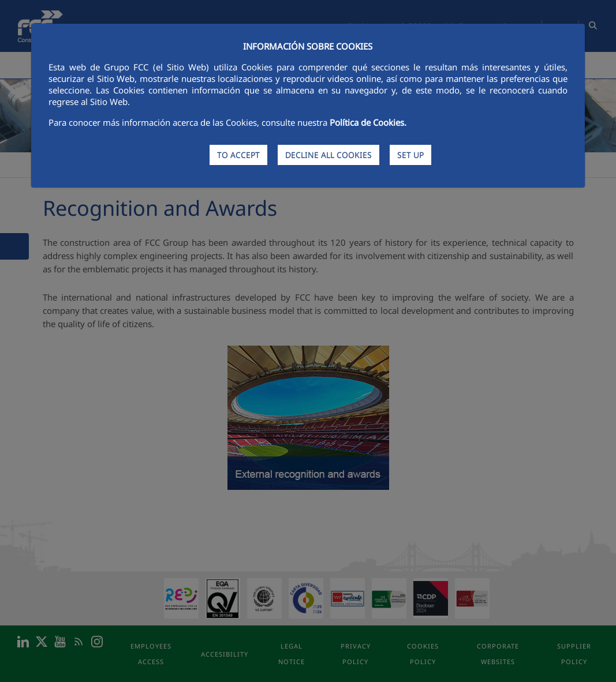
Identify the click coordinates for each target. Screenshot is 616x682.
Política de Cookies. (368, 122)
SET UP (410, 155)
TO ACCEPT (238, 155)
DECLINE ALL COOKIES (328, 155)
